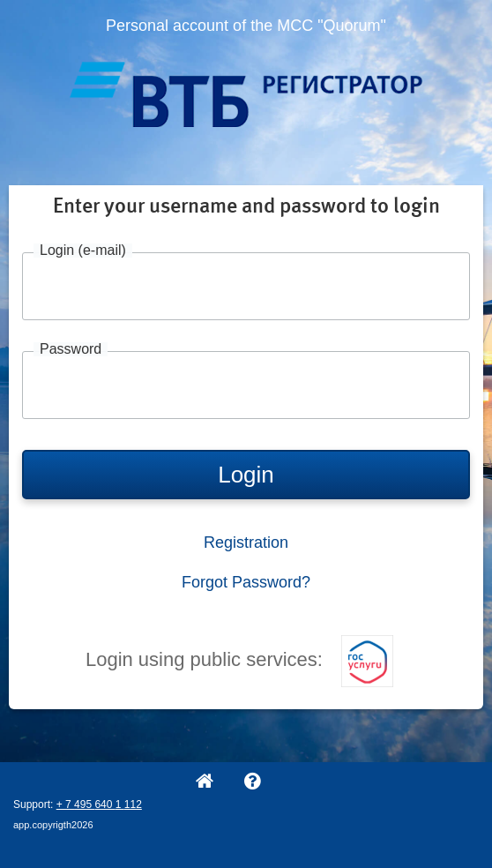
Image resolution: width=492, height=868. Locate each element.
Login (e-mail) (83, 251)
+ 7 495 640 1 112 (99, 804)
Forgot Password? (246, 582)
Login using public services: (239, 659)
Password (71, 349)
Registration (246, 542)
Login (246, 475)
